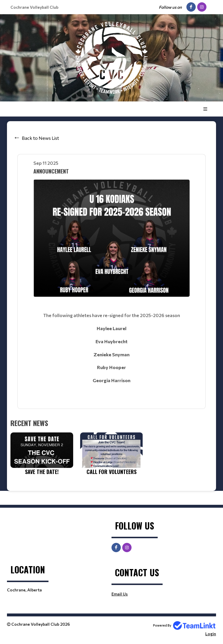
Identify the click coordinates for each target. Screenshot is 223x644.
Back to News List (40, 138)
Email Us (120, 594)
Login (211, 634)
